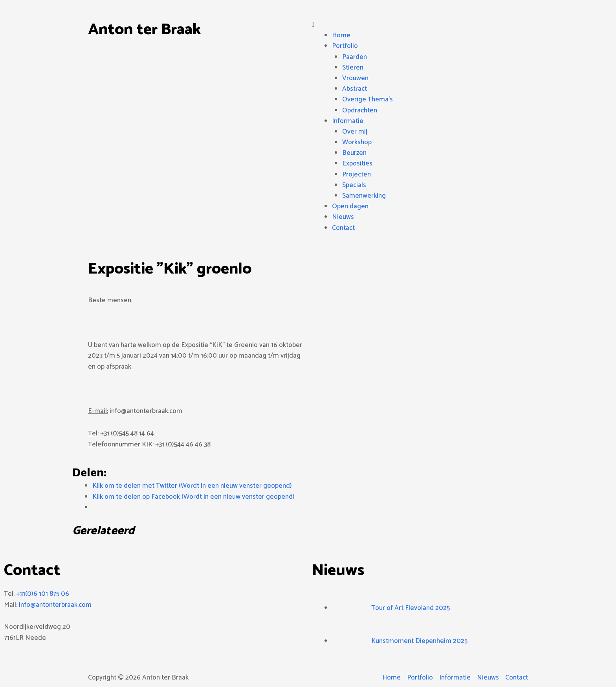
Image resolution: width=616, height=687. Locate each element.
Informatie (348, 121)
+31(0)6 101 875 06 (43, 594)
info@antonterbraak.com (55, 605)
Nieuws (343, 217)
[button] (420, 25)
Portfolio (345, 46)
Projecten (357, 175)
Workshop (357, 142)
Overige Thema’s (368, 99)
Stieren (353, 68)
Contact (343, 228)
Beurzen (354, 153)
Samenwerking (364, 196)
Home (341, 35)
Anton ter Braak (144, 30)
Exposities (357, 163)
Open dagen (350, 206)
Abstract (355, 89)
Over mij (355, 132)
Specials (354, 185)
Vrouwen (355, 78)
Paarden (355, 57)
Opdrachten (360, 110)
